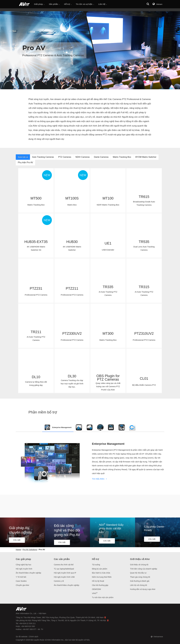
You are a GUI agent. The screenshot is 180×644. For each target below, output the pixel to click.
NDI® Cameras (83, 157)
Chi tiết (17, 540)
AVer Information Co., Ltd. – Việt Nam (31, 613)
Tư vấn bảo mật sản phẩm (103, 597)
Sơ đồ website (22, 637)
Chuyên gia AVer (22, 585)
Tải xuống (96, 565)
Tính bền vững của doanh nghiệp (144, 569)
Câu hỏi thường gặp (100, 585)
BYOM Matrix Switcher (146, 157)
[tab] (58, 427)
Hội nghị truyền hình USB (64, 577)
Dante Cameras (101, 157)
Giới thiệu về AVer (140, 559)
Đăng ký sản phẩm (100, 569)
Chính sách (34, 637)
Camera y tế (59, 581)
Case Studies (21, 581)
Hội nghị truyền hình (24, 569)
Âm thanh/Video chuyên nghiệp (28, 573)
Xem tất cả (23, 157)
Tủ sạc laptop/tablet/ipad (64, 569)
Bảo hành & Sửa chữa (101, 573)
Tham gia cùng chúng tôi (140, 577)
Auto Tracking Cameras (43, 157)
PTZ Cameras (65, 157)
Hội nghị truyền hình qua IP (65, 573)
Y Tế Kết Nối (21, 577)
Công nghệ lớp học (24, 565)
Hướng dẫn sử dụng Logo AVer (143, 589)
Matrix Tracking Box (122, 157)
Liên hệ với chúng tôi (139, 585)
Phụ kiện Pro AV (25, 162)
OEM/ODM (96, 589)
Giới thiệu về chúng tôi (139, 565)
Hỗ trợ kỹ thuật (98, 581)
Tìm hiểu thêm (100, 479)
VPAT (95, 593)
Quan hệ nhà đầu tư (138, 573)
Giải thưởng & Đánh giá (140, 581)
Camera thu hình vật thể (64, 565)
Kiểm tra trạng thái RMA (102, 577)
